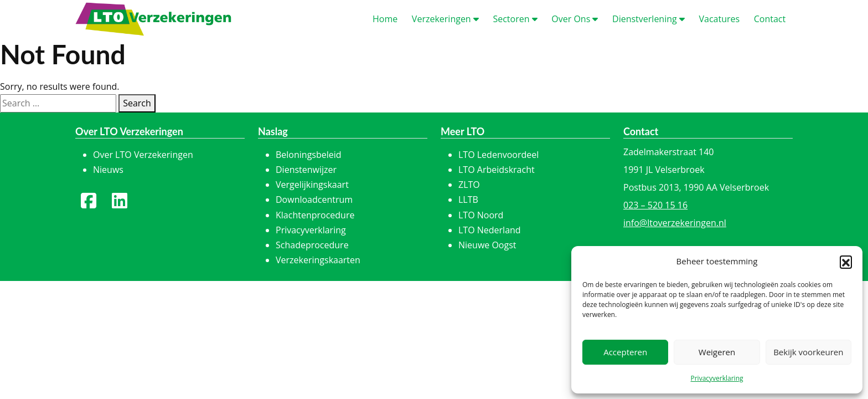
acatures (719, 19)
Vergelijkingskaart (312, 185)
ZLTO (469, 185)
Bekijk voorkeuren (808, 352)
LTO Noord (481, 215)
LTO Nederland (490, 230)
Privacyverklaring (717, 378)
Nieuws (108, 170)
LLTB (468, 199)
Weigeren (717, 352)
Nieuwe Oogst (487, 245)
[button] (846, 262)
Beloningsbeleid (309, 155)
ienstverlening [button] (649, 19)
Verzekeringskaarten (318, 260)
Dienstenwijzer (306, 170)
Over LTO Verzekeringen (143, 155)
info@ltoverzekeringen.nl (675, 223)
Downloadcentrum (314, 199)
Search (137, 103)
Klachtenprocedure (315, 215)
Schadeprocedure (312, 245)
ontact (770, 19)
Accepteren (625, 352)
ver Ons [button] (575, 19)
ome (385, 19)
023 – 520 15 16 (655, 205)
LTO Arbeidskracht (497, 170)
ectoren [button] (515, 19)
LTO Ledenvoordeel (498, 155)
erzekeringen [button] (445, 19)
